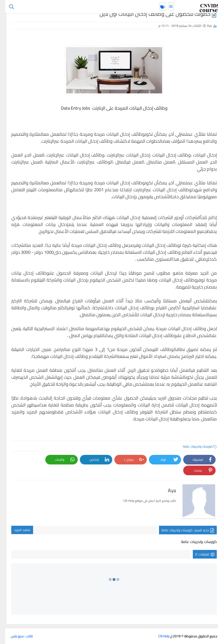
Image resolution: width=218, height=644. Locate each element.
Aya (204, 26)
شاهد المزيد (17, 530)
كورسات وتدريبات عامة (195, 446)
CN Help (159, 636)
